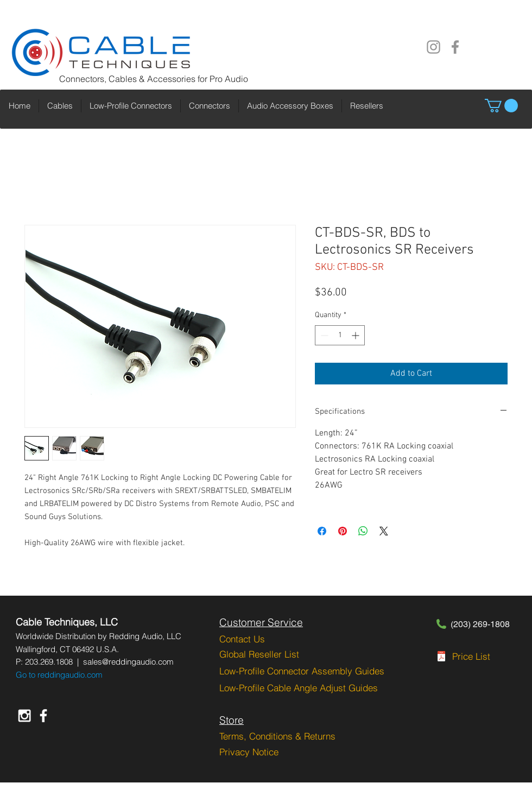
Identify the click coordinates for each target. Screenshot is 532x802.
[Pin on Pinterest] (343, 531)
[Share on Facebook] (322, 531)
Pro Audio (229, 79)
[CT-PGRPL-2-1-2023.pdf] (441, 658)
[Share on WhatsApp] (363, 531)
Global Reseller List (259, 654)
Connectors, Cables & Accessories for (134, 79)
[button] (501, 106)
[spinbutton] (340, 335)
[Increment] (356, 335)
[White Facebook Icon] (43, 716)
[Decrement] (323, 335)
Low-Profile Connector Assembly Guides (302, 671)
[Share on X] (384, 531)
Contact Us (242, 639)
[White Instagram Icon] (24, 716)
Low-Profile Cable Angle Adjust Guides (299, 688)
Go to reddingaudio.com (59, 675)
